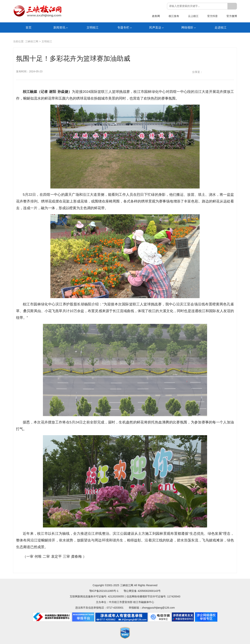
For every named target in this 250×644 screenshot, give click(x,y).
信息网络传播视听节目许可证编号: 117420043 (153, 596)
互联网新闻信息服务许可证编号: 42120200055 (97, 596)
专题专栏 (123, 28)
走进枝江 (221, 28)
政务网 (156, 16)
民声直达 (155, 28)
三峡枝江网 (32, 41)
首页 (29, 28)
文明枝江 (93, 28)
